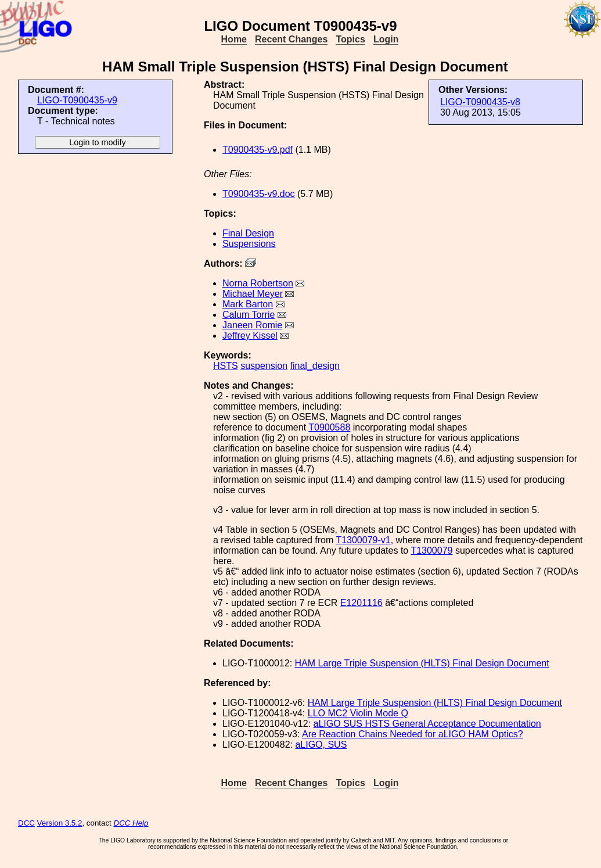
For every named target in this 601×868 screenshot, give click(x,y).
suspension (264, 366)
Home (234, 39)
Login (386, 39)
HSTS (226, 366)
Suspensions (249, 244)
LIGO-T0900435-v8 (480, 102)
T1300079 (431, 550)
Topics (350, 39)
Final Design (248, 233)
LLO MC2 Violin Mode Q (358, 713)
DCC (26, 823)
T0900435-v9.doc (259, 194)
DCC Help (131, 823)
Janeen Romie (252, 325)
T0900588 (329, 427)
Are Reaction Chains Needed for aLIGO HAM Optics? (413, 734)
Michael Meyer (253, 294)
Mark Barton (248, 304)
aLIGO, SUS (321, 745)
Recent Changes (291, 39)
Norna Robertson (258, 283)
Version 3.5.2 (60, 823)
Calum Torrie (249, 315)
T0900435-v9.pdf (258, 150)
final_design (315, 366)
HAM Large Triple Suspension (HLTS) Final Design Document (422, 663)
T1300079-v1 (363, 540)
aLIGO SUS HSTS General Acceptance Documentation (427, 724)
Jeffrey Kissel (250, 336)
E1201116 (361, 603)
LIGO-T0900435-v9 (77, 100)
